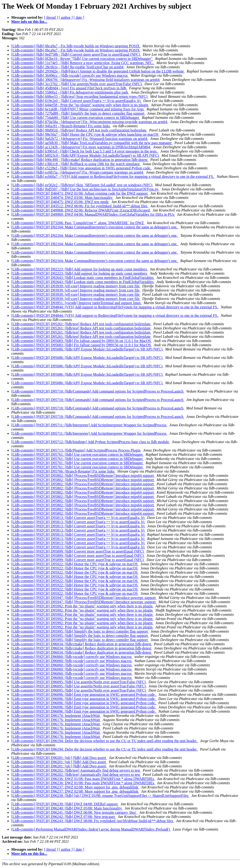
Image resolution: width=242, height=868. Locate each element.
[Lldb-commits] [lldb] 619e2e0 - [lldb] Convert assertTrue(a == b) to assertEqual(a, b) (76, 101)
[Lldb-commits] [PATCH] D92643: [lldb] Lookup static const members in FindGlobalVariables (83, 278)
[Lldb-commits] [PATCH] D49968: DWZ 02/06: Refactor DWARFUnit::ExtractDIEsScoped (81, 210)
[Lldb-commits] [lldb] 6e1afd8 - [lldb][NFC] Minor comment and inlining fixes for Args (78, 109)
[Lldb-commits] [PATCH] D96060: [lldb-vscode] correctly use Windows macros (72, 657)
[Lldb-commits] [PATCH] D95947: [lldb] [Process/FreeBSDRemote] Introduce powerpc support (84, 598)
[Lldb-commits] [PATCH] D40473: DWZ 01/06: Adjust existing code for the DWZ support (80, 193)
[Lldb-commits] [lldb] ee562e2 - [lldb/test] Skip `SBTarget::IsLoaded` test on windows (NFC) (82, 185)
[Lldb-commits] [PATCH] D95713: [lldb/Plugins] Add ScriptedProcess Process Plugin (76, 450)
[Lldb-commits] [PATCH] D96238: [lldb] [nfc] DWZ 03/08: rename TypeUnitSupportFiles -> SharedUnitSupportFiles (100, 796)
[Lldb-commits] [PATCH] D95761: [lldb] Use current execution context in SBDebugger (77, 454)
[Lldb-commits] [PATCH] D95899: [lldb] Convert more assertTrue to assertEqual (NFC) (78, 551)
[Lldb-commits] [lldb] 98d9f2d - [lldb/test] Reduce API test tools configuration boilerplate (79, 130)
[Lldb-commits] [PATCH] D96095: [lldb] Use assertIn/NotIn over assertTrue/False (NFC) (79, 682)
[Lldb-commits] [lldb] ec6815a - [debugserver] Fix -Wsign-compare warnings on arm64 (78, 172)
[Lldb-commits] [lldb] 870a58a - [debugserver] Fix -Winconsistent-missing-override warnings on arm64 (90, 122)
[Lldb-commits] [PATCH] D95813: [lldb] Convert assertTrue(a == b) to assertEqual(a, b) (78, 518)
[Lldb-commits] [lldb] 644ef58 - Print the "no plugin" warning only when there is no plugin (80, 105)
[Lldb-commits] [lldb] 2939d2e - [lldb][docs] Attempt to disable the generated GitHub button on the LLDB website (98, 71)
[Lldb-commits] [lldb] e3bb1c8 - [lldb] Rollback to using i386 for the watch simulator (76, 164)
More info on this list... (29, 22)
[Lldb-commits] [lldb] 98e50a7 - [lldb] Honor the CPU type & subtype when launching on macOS (85, 134)
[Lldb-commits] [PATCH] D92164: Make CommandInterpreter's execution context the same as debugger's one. (95, 227)
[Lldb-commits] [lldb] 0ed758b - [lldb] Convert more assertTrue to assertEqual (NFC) (76, 54)
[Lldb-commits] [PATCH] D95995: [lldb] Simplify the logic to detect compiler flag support (80, 631)
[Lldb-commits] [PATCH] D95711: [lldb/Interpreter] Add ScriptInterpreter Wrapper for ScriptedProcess (89, 425)
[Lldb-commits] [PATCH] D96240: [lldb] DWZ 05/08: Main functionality (67, 808)
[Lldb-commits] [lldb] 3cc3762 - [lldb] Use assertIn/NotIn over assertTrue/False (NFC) (77, 84)
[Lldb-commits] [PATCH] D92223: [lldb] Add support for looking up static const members (80, 269)
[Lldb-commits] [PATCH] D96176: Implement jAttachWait (56, 716)
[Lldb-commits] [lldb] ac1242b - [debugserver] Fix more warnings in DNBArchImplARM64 (81, 147)
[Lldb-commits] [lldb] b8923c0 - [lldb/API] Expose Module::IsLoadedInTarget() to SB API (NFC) (85, 155)
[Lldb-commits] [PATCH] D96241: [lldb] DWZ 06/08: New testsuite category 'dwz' (74, 812)
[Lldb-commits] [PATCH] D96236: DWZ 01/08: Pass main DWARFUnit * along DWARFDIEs (83, 779)
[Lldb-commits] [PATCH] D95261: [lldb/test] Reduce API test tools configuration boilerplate (81, 324)
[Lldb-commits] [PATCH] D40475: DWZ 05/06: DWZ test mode (60, 202)
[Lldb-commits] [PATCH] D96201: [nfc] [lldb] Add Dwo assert (59, 758)
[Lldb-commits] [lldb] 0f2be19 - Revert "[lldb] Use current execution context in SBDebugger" (82, 59)
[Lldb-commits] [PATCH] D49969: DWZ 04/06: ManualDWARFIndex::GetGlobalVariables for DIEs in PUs (93, 214)
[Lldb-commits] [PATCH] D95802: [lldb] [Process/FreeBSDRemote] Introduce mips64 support (83, 476)
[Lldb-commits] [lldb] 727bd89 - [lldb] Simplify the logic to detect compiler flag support (78, 113)
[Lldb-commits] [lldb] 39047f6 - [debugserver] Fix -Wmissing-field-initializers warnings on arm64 (86, 80)
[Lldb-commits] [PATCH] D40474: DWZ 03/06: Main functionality (62, 198)
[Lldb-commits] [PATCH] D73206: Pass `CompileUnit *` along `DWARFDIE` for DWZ (78, 223)
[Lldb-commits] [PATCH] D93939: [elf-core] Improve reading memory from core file (76, 286)
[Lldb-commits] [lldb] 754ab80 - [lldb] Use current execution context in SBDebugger (76, 118)
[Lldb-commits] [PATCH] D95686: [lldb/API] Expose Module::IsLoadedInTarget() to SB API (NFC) (87, 349)
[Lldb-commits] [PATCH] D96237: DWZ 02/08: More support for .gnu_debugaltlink (75, 787)
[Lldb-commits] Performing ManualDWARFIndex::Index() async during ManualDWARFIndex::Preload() (91, 829)
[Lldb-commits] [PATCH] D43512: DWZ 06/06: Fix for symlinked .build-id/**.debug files (80, 206)
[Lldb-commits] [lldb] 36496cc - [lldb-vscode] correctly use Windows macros (70, 75)
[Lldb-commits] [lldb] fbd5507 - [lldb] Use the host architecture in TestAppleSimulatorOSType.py (85, 189)
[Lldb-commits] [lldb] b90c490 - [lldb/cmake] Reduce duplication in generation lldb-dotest (80, 160)
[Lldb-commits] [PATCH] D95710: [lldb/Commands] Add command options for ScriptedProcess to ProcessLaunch (98, 391)
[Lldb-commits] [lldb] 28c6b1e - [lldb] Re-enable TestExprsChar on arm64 (68, 67)
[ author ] (66, 17)
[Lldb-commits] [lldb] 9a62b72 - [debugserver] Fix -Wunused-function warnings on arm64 (80, 139)
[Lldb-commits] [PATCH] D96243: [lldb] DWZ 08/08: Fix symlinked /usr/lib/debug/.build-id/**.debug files (93, 821)
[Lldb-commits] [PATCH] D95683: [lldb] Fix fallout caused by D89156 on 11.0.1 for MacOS (82, 341)
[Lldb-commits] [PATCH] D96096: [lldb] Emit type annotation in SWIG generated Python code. (84, 695)
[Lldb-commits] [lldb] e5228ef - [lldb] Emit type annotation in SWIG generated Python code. (82, 168)
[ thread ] (51, 17)
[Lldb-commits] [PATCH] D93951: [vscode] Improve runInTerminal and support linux (77, 303)
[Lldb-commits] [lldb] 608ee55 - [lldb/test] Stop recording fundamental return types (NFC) (80, 97)
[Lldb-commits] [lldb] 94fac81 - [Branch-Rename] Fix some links (61, 126)
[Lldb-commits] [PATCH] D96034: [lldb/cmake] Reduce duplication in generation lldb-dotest (82, 644)
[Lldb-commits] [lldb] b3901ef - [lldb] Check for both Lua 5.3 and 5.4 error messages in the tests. (85, 151)
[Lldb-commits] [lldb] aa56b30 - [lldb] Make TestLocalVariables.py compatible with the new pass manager (92, 143)
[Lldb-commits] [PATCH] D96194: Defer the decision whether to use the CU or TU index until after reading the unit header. (105, 741)
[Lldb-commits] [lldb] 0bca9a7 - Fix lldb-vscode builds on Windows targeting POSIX (76, 46)
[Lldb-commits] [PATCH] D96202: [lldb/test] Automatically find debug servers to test (76, 770)
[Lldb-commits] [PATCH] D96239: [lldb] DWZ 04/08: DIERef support (65, 804)
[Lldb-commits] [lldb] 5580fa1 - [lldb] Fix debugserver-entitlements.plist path (70, 92)
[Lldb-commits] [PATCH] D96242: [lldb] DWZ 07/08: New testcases (64, 817)
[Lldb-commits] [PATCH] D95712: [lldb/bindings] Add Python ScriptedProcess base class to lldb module (91, 442)
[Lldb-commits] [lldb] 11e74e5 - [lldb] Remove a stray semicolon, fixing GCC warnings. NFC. (83, 63)
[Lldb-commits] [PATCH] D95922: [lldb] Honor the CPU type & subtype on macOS (75, 564)
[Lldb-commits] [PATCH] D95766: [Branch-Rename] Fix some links (63, 471)
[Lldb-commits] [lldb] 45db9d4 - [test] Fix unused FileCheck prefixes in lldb (69, 88)
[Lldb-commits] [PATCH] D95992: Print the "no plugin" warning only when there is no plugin (82, 606)
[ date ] (79, 17)
